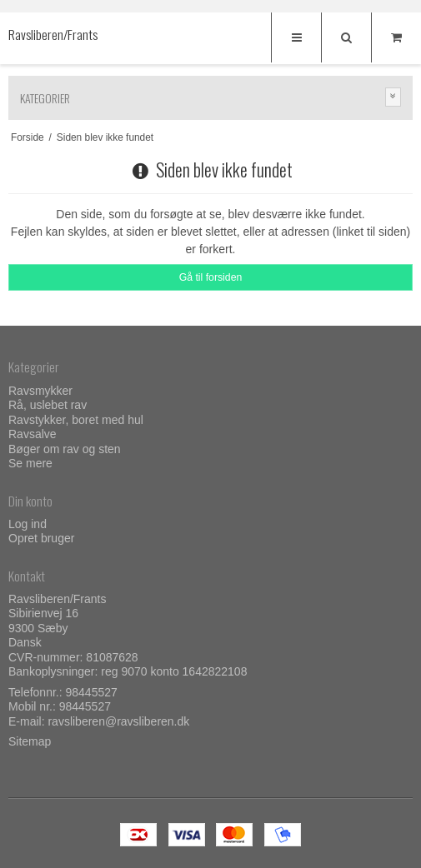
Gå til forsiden (211, 277)
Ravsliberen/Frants (42, 35)
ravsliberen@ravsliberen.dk (118, 721)
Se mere (30, 463)
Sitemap (30, 741)
